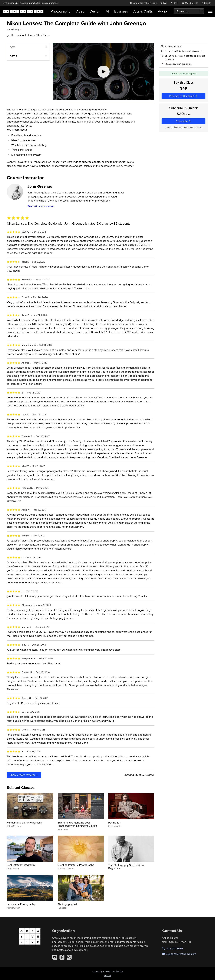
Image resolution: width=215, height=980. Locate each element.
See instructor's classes (41, 206)
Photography (60, 11)
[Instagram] (69, 957)
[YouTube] (55, 957)
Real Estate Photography (21, 865)
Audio (162, 11)
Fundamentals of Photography (24, 823)
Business (121, 11)
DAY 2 (13, 56)
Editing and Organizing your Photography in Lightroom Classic (77, 824)
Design (95, 11)
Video (80, 11)
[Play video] (103, 72)
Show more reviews (24, 775)
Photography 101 (67, 904)
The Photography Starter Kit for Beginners (126, 867)
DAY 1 (13, 47)
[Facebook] (62, 957)
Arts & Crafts (143, 11)
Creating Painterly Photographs (76, 865)
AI (107, 11)
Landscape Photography (21, 904)
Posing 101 (114, 823)
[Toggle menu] (210, 11)
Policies (108, 975)
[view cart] (175, 3)
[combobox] (189, 11)
